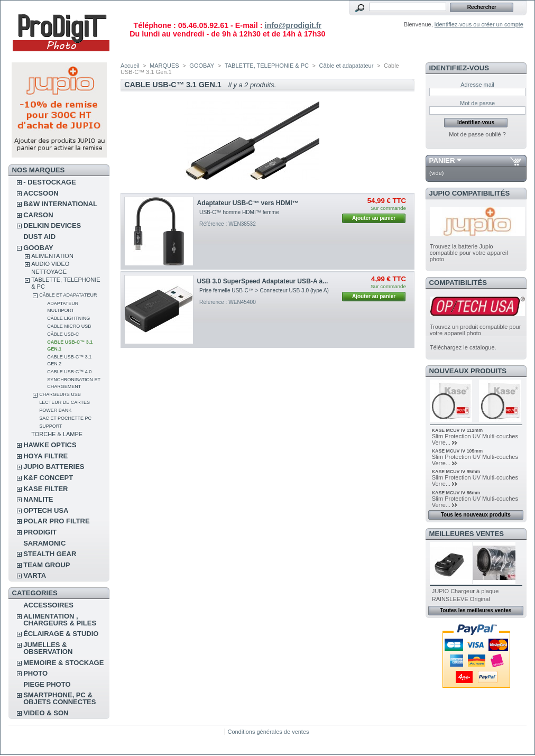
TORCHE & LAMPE (57, 434)
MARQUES (164, 66)
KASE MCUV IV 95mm (456, 472)
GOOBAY (38, 248)
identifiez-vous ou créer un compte (479, 24)
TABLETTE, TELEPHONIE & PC (267, 66)
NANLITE (38, 499)
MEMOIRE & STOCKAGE (63, 663)
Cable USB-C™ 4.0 (69, 372)
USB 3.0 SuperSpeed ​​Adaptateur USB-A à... (263, 281)
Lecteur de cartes (64, 402)
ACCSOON (41, 193)
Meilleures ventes (467, 534)
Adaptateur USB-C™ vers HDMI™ (248, 203)
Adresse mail (477, 85)
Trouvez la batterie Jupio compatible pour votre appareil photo (469, 253)
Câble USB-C (63, 334)
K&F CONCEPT (48, 478)
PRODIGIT (40, 532)
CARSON (38, 215)
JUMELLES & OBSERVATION (48, 648)
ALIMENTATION (52, 256)
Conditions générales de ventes (268, 732)
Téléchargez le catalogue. (463, 347)
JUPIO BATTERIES (54, 467)
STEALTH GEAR (50, 554)
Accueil (130, 66)
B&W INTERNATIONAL (60, 204)
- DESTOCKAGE (49, 182)
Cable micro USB (69, 326)
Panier (442, 160)
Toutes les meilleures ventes (476, 610)
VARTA (35, 575)
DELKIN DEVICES (52, 225)
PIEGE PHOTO (47, 684)
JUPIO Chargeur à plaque (465, 591)
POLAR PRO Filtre (56, 521)
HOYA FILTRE (45, 456)
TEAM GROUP (47, 565)
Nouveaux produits (468, 371)
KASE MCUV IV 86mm (456, 493)
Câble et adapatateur (68, 295)
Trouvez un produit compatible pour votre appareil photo (476, 330)
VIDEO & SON (46, 713)
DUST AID (39, 237)
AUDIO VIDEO (50, 264)
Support (50, 426)
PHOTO (35, 673)
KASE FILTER (45, 489)
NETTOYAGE (49, 272)
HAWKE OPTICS (50, 445)
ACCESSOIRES (48, 605)
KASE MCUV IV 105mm (457, 451)
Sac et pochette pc (65, 418)
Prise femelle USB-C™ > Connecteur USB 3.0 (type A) (264, 291)
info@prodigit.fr (293, 25)
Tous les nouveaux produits (476, 515)
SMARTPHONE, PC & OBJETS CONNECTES (59, 698)
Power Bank (55, 410)
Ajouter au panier (374, 218)
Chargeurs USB (60, 394)
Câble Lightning (68, 318)
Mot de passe (477, 103)
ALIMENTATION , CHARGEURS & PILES (60, 620)
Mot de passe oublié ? (477, 134)
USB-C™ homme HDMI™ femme (239, 212)
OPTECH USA (46, 510)
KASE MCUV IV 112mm (457, 430)
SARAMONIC (44, 543)
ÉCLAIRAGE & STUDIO (61, 634)
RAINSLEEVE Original (461, 599)
